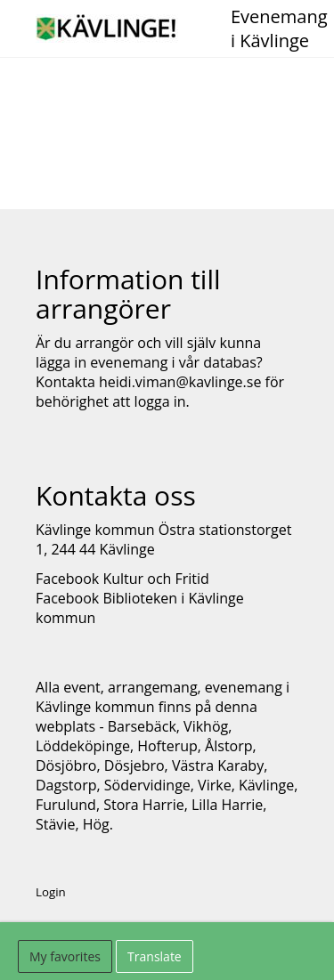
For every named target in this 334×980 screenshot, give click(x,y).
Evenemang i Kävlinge (279, 28)
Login (51, 892)
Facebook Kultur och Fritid (122, 579)
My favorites (65, 956)
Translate (155, 956)
